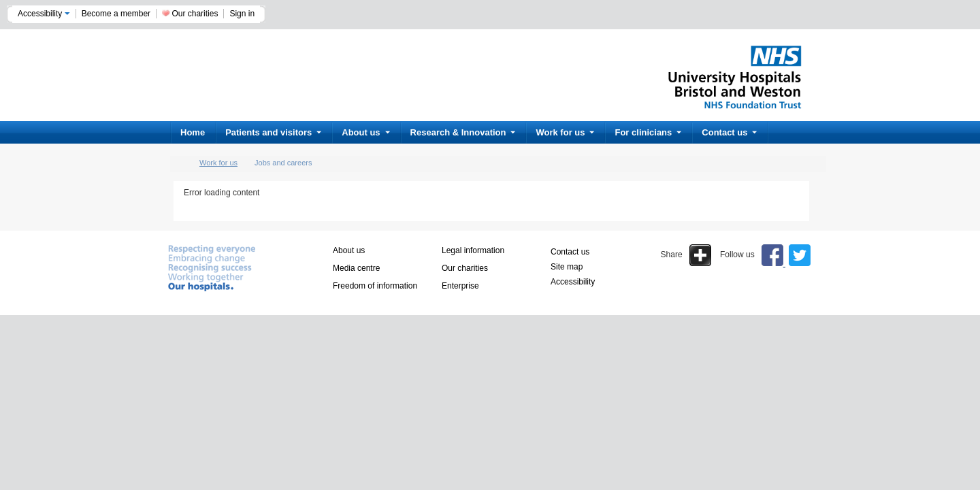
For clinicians (648, 132)
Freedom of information (375, 286)
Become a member (116, 14)
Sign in (242, 14)
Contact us (729, 132)
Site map (567, 267)
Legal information (473, 250)
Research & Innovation (463, 132)
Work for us (565, 132)
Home (193, 132)
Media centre (356, 268)
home (180, 163)
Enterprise (460, 286)
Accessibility (44, 14)
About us (365, 132)
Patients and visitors (273, 132)
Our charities (195, 14)
